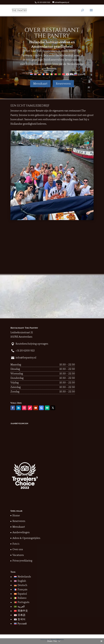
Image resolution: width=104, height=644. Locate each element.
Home (16, 516)
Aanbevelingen (21, 532)
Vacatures (18, 555)
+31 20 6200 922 (43, 2)
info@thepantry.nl (26, 358)
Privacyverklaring (22, 561)
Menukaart (40, 84)
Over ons (18, 549)
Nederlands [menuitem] (24, 577)
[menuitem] (31, 74)
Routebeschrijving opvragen (32, 344)
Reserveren (63, 84)
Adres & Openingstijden (26, 538)
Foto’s (16, 544)
